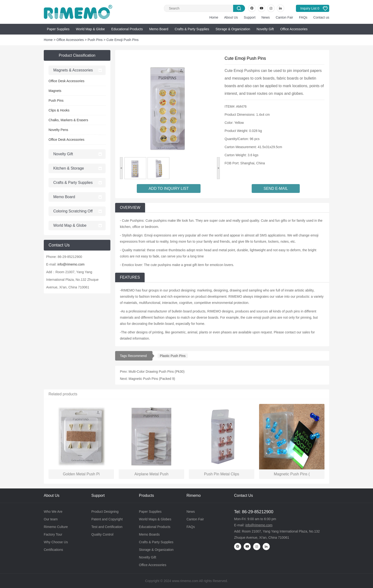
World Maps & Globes (155, 519)
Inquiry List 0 (310, 8)
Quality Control (102, 534)
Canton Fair (284, 17)
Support (250, 17)
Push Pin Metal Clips (222, 474)
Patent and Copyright (107, 519)
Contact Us (243, 495)
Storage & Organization (233, 29)
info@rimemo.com (71, 264)
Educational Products (127, 29)
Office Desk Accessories (66, 81)
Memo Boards (149, 534)
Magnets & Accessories (73, 70)
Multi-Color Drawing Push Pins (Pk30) (157, 372)
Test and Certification (107, 527)
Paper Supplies (58, 29)
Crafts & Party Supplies (192, 29)
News (266, 17)
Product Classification (77, 55)
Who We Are (53, 512)
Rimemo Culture (56, 527)
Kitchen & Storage (69, 168)
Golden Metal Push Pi (81, 474)
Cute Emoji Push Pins (122, 40)
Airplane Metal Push (151, 474)
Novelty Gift (265, 29)
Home (214, 17)
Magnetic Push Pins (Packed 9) (152, 379)
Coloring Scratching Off (73, 211)
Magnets (55, 91)
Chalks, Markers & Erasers (68, 120)
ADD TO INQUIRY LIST (169, 188)
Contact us (321, 17)
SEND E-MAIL (276, 188)
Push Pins (95, 40)
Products (146, 495)
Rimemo (194, 495)
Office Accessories (294, 29)
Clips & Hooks (59, 110)
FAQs (303, 17)
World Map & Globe (90, 29)
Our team (51, 519)
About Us (231, 17)
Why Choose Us (56, 542)
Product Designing (105, 512)
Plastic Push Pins (173, 356)
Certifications (53, 550)
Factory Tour (53, 534)
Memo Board (159, 29)
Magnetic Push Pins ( (292, 474)
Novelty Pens (58, 130)
